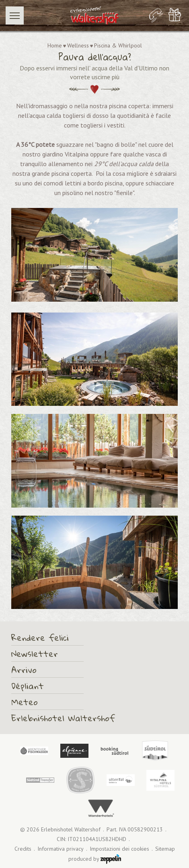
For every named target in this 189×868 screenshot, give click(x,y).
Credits (23, 849)
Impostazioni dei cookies (119, 849)
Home (55, 45)
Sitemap (165, 849)
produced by (95, 859)
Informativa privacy (61, 849)
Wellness (78, 45)
